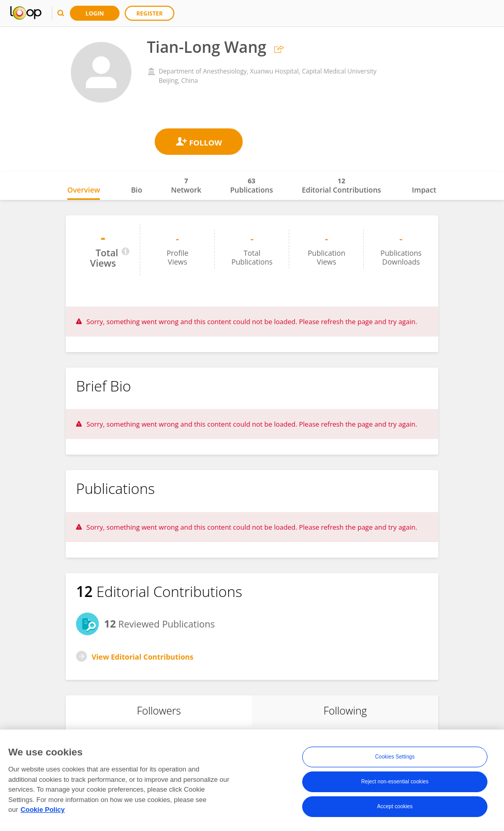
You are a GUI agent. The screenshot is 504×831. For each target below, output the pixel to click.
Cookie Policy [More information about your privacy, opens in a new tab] (43, 811)
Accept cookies (395, 807)
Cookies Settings (395, 758)
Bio (137, 190)
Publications (252, 185)
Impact (424, 190)
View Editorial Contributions (143, 657)
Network (186, 185)
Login (95, 13)
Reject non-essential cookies (395, 783)
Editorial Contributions (341, 185)
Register (150, 13)
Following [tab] (345, 711)
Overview (84, 190)
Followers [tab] (159, 711)
